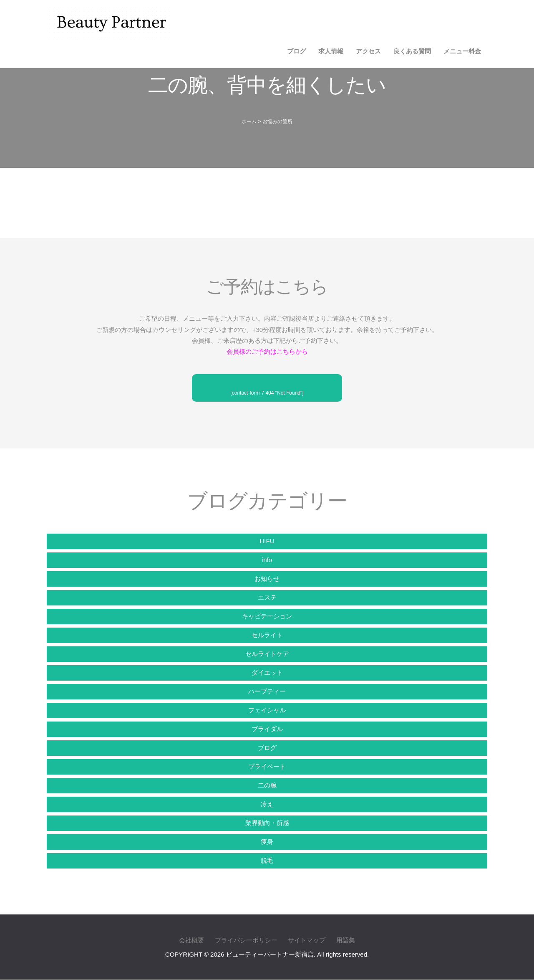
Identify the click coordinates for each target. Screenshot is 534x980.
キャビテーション (267, 616)
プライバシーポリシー (246, 941)
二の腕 (267, 785)
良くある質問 (412, 51)
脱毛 (267, 860)
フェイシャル (267, 710)
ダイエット (267, 672)
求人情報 (331, 51)
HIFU (267, 541)
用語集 (346, 941)
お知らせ (267, 579)
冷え (267, 804)
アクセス (368, 51)
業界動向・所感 (267, 823)
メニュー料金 (462, 51)
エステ (267, 597)
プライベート (267, 766)
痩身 (267, 842)
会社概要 (191, 941)
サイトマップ (307, 941)
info (267, 560)
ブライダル (267, 729)
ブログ (296, 51)
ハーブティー (267, 691)
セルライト (267, 635)
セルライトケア (267, 654)
